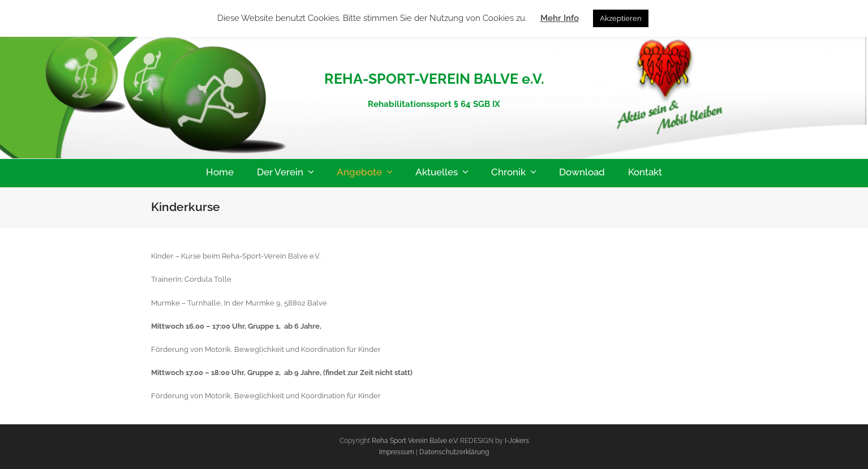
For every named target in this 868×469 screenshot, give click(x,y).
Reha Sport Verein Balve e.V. (415, 441)
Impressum (398, 452)
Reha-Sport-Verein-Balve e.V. (434, 53)
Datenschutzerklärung (454, 452)
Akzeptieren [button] (621, 18)
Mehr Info (560, 18)
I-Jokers (517, 441)
